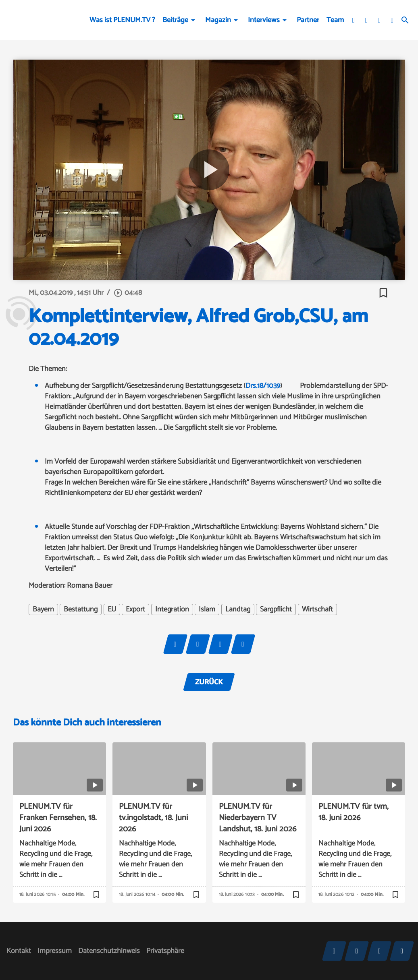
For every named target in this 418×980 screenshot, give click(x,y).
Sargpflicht (276, 609)
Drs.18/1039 (263, 386)
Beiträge (175, 20)
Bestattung (81, 609)
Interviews (264, 20)
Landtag (238, 609)
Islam (207, 609)
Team (335, 20)
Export (135, 609)
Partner (308, 20)
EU (112, 609)
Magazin (218, 20)
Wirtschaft (317, 609)
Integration (172, 609)
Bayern (43, 609)
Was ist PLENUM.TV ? (122, 20)
